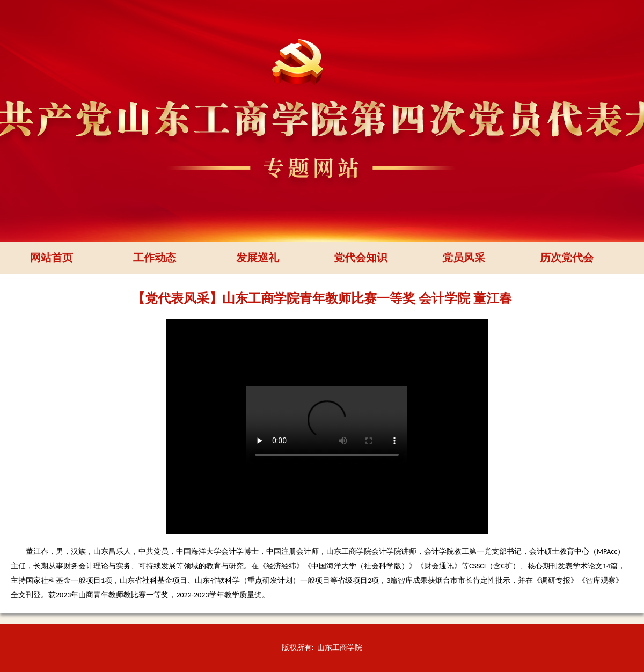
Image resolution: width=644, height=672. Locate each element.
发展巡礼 (258, 258)
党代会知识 (361, 258)
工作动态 (155, 258)
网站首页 (52, 258)
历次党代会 (567, 258)
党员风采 (464, 258)
